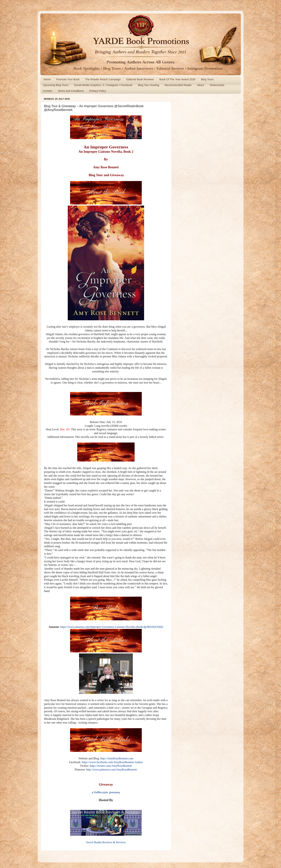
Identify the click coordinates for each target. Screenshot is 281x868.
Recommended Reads (178, 85)
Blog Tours (207, 79)
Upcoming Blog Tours (56, 85)
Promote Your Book (68, 79)
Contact (48, 91)
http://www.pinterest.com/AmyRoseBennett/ (112, 770)
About (200, 85)
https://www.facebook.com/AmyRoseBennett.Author (112, 762)
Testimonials (217, 85)
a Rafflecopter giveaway (106, 792)
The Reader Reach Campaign (103, 79)
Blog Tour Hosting (149, 85)
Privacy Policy (98, 91)
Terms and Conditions (71, 91)
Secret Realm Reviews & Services (106, 842)
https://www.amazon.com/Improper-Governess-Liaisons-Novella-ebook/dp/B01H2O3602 (112, 627)
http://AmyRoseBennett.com (117, 758)
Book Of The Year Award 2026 (177, 79)
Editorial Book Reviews (140, 79)
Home (47, 79)
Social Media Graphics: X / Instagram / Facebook (103, 85)
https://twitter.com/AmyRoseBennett (111, 766)
